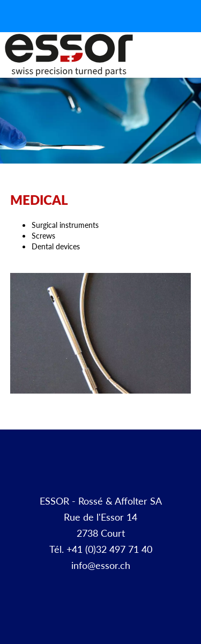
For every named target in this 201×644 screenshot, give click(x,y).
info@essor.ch (101, 565)
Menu (189, 67)
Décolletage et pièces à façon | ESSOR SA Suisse (69, 55)
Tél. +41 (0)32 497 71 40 (101, 549)
